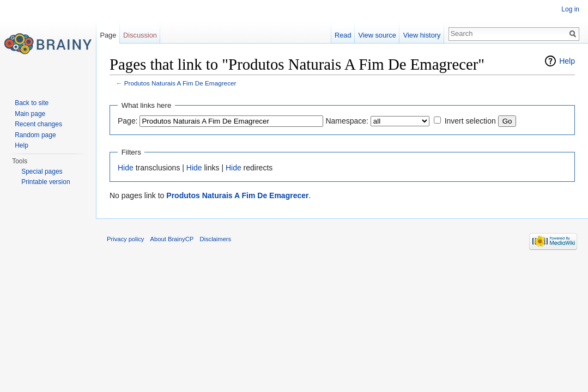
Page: (128, 121)
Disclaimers (215, 239)
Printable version (46, 182)
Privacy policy (125, 239)
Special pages (42, 171)
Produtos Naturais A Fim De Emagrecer (180, 83)
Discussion (140, 35)
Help (567, 61)
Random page (35, 135)
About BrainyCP (172, 239)
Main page (30, 114)
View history (422, 35)
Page (108, 35)
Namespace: (347, 121)
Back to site (32, 103)
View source (377, 35)
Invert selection (470, 121)
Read (343, 35)
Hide (126, 168)
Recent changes (38, 124)
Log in (570, 9)
